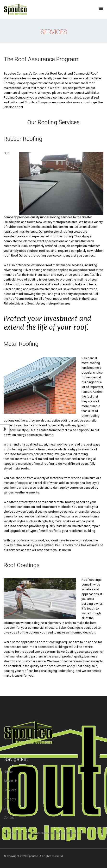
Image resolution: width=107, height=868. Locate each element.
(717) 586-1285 (15, 833)
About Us (11, 781)
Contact (10, 817)
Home (8, 772)
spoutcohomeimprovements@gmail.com (58, 833)
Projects (10, 799)
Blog (7, 808)
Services (10, 790)
